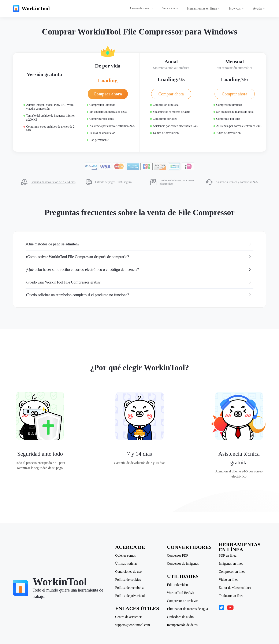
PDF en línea (228, 556)
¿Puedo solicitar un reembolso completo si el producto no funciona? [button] (139, 295)
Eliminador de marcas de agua (187, 609)
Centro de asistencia (129, 617)
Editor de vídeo (177, 585)
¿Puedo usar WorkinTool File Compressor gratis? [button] (139, 282)
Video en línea (228, 580)
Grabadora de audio (180, 617)
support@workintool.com (133, 625)
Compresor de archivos (183, 601)
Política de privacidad (130, 596)
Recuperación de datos (182, 625)
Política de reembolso (130, 588)
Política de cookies (128, 580)
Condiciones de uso (128, 572)
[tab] (139, 244)
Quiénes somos (125, 556)
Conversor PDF (178, 556)
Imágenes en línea (231, 564)
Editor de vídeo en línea (235, 588)
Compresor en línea (232, 572)
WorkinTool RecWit (181, 593)
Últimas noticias (126, 564)
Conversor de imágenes (183, 564)
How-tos (237, 8)
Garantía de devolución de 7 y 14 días (53, 182)
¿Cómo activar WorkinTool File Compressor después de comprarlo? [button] (139, 257)
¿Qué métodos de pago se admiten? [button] (139, 244)
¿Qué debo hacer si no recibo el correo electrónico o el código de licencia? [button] (139, 270)
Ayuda (259, 8)
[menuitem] (142, 8)
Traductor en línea (231, 596)
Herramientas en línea (204, 8)
